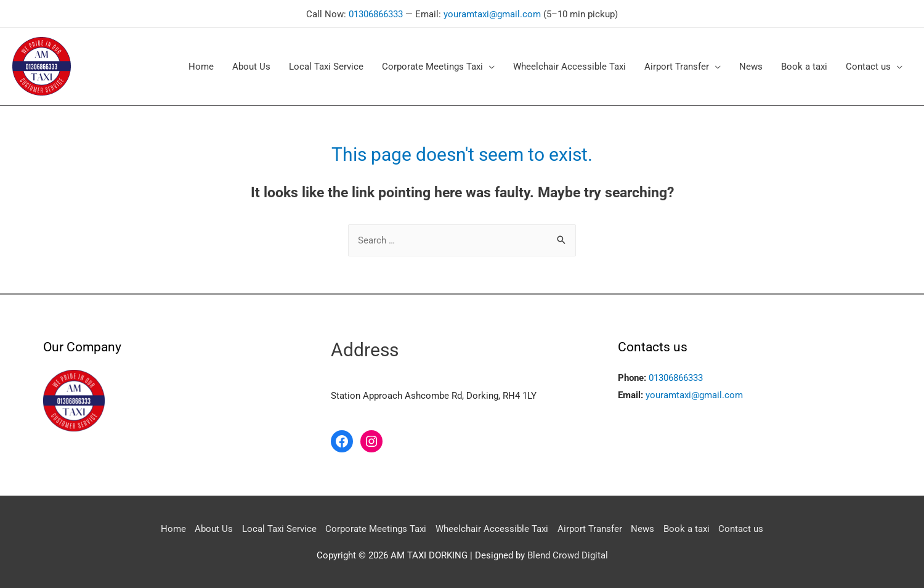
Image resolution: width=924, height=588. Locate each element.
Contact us (742, 528)
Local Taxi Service (279, 528)
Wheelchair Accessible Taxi (492, 528)
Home (172, 528)
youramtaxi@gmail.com (492, 13)
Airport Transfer (590, 528)
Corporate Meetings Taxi (376, 528)
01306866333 (376, 13)
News (643, 528)
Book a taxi (687, 528)
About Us (213, 528)
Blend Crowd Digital (568, 554)
